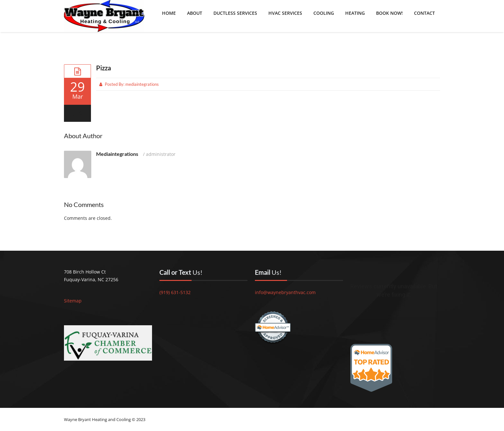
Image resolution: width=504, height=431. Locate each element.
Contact (424, 13)
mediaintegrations (142, 84)
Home (169, 13)
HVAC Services (285, 13)
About (195, 13)
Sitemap (73, 301)
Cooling (324, 13)
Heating (355, 13)
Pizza (104, 68)
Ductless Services (235, 13)
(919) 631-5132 (175, 292)
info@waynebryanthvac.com (285, 292)
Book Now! (389, 13)
